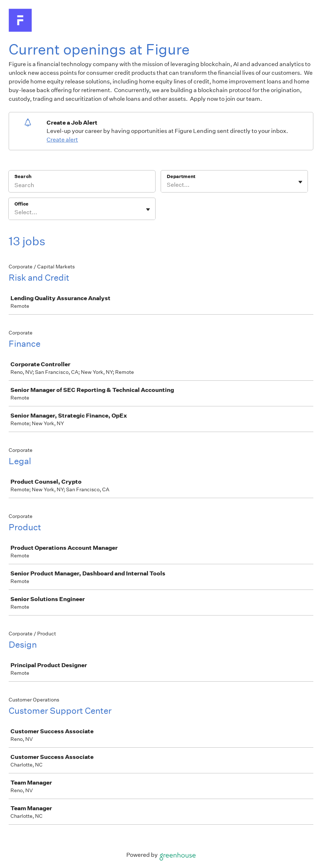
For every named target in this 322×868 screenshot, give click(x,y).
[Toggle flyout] (300, 182)
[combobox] (167, 185)
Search (23, 176)
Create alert (62, 140)
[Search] (82, 186)
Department (181, 176)
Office (21, 204)
